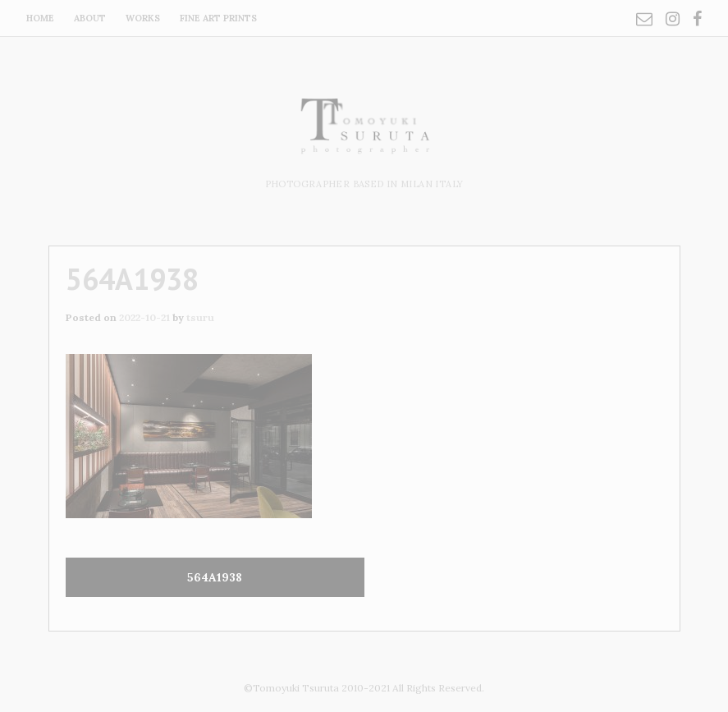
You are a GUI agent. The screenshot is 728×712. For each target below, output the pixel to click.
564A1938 (215, 577)
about (90, 18)
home (40, 18)
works (143, 18)
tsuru (200, 317)
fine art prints (218, 18)
